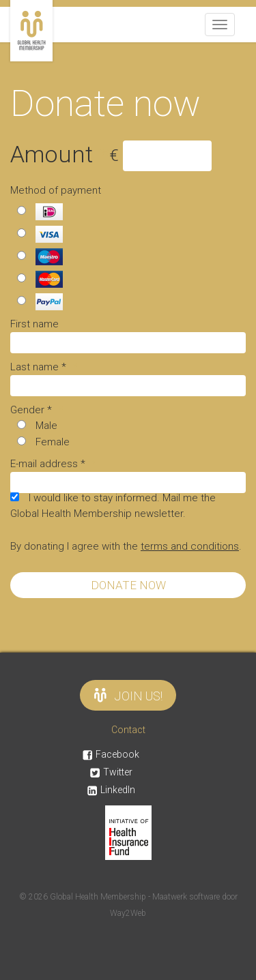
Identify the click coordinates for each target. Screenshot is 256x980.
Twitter (111, 772)
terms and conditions (190, 546)
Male (46, 426)
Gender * (37, 410)
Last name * (44, 367)
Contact (128, 730)
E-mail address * (54, 464)
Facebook (111, 754)
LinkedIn (111, 790)
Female (53, 442)
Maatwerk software (187, 897)
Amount (60, 154)
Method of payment (56, 190)
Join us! (128, 695)
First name (34, 324)
